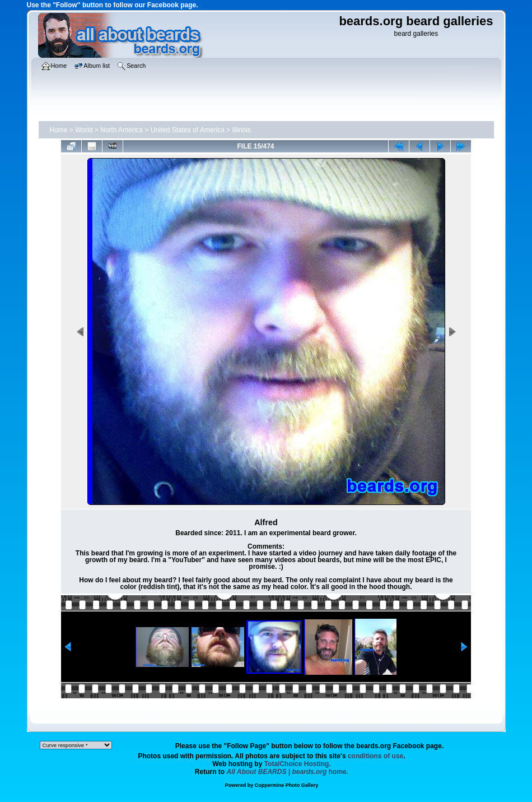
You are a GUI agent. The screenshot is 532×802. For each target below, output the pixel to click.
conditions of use (375, 756)
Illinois (242, 130)
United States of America (188, 130)
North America (122, 130)
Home (59, 130)
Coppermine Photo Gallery (287, 785)
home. (288, 772)
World (84, 130)
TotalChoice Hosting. (298, 764)
